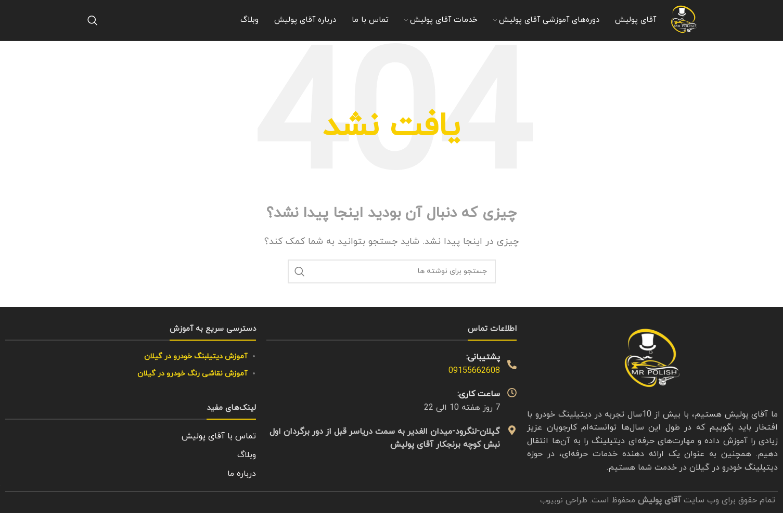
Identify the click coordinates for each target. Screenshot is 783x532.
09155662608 (474, 393)
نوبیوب (550, 522)
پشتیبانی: (483, 380)
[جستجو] (93, 31)
